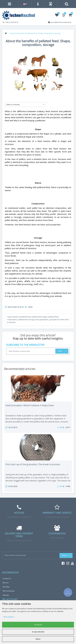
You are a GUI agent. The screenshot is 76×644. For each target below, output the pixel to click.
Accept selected (38, 632)
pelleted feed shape (40, 317)
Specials (6, 595)
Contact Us (7, 578)
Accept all (38, 625)
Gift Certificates (9, 591)
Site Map (6, 587)
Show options (9, 617)
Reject (38, 639)
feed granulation (42, 320)
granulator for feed (57, 320)
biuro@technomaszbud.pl (61, 22)
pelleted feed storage (26, 320)
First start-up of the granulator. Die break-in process (33, 464)
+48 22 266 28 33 (12, 22)
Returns (6, 583)
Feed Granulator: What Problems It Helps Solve (30, 405)
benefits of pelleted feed (21, 317)
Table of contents (13, 105)
